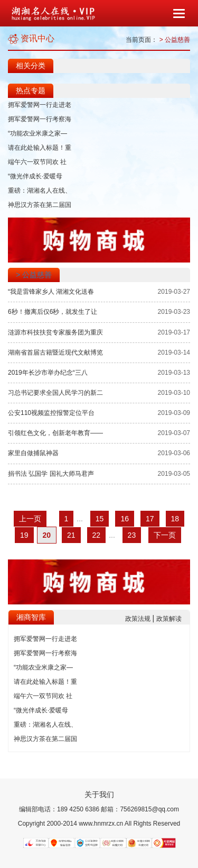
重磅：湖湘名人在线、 (40, 191)
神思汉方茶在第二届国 (40, 205)
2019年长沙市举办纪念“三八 (48, 373)
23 (132, 535)
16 (125, 519)
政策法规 (139, 619)
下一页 (165, 535)
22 (97, 535)
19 (24, 535)
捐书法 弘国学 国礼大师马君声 (51, 474)
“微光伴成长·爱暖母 (35, 176)
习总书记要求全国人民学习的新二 (55, 393)
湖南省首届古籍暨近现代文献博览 (55, 352)
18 (175, 519)
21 (71, 535)
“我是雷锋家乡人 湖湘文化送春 (51, 292)
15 (100, 519)
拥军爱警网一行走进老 (40, 105)
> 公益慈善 (175, 40)
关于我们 (99, 794)
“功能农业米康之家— (37, 133)
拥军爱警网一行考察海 (40, 119)
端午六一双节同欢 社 (37, 162)
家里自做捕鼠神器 (33, 453)
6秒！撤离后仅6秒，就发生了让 (53, 312)
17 (150, 519)
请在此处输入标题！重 (40, 148)
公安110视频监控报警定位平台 (51, 413)
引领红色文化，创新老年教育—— (55, 433)
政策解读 (169, 619)
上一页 (30, 519)
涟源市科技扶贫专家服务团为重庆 (55, 332)
